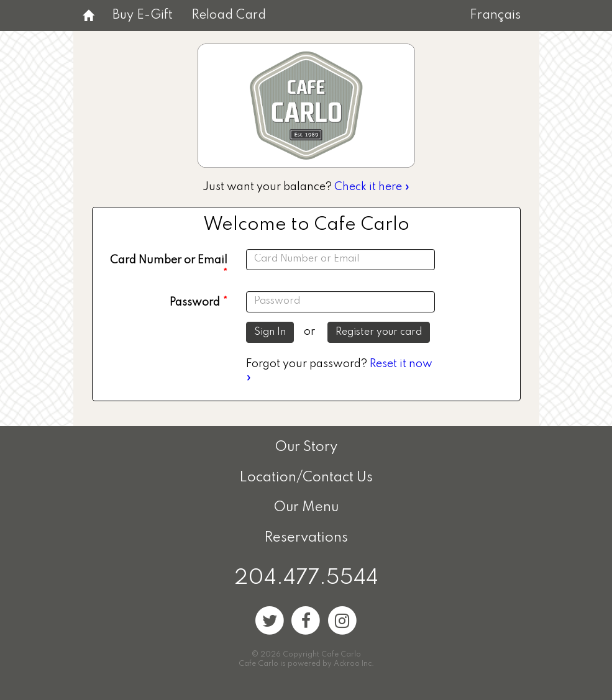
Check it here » (372, 187)
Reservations (306, 538)
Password (195, 302)
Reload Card (229, 16)
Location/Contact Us (306, 478)
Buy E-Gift (143, 16)
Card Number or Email (169, 260)
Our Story (306, 447)
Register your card (379, 332)
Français (495, 16)
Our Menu (306, 507)
